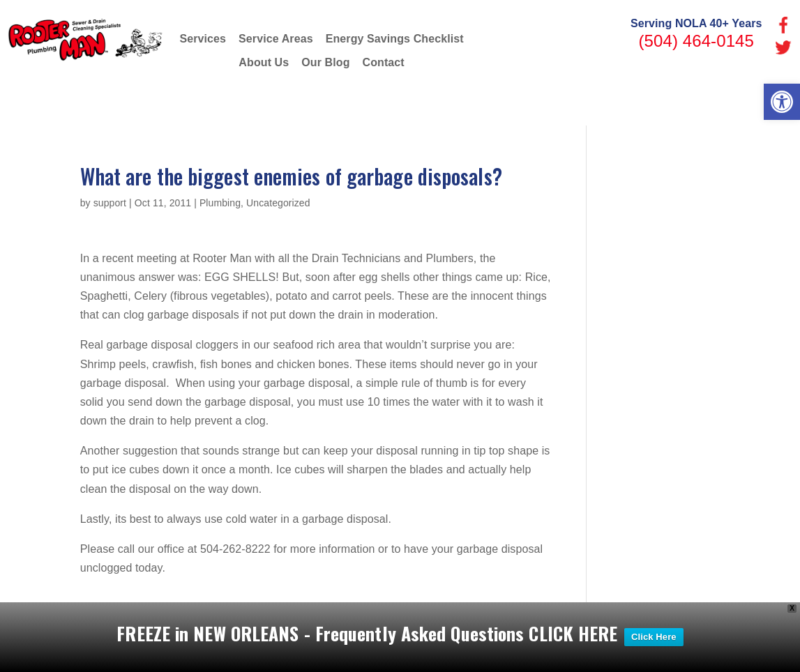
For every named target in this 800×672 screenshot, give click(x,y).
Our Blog (325, 62)
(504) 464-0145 (696, 41)
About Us (264, 62)
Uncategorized (278, 203)
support (110, 203)
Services (203, 39)
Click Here (654, 640)
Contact (384, 62)
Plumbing (220, 203)
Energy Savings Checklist (395, 39)
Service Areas (276, 39)
